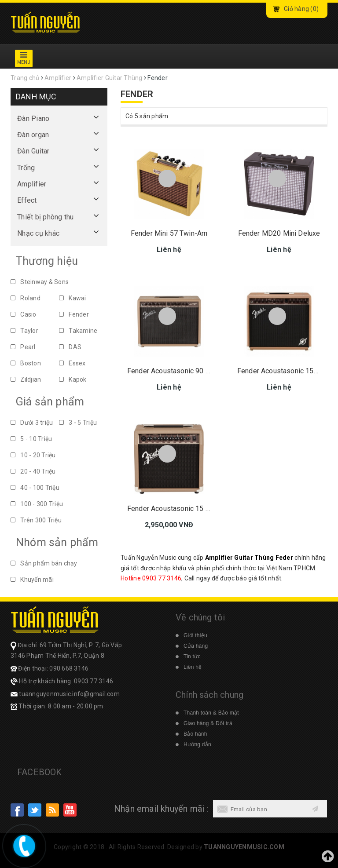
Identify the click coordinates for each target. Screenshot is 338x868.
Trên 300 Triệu (36, 520)
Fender (74, 314)
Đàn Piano (33, 119)
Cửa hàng (196, 646)
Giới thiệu (195, 635)
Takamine (78, 331)
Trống (26, 168)
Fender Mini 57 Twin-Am (169, 233)
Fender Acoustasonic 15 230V (175, 509)
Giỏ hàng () (301, 9)
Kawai (73, 298)
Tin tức (192, 656)
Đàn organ (33, 135)
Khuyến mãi (32, 580)
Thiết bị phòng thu (46, 217)
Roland (26, 298)
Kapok (73, 379)
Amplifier (32, 184)
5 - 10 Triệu (31, 439)
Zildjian (26, 379)
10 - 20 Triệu (33, 455)
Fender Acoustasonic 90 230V (175, 371)
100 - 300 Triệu (37, 504)
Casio (24, 314)
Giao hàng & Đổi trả (208, 723)
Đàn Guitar (33, 151)
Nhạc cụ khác (38, 233)
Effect (27, 200)
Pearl (23, 347)
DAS (70, 347)
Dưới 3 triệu (32, 423)
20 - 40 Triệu (33, 471)
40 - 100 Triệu (35, 488)
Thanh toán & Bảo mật (211, 713)
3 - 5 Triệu (78, 423)
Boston (26, 363)
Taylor (24, 331)
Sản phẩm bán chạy (44, 563)
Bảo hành (195, 734)
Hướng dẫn (197, 744)
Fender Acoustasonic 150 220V (287, 371)
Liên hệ (193, 667)
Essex (72, 363)
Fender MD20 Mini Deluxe (279, 233)
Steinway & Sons (40, 282)
